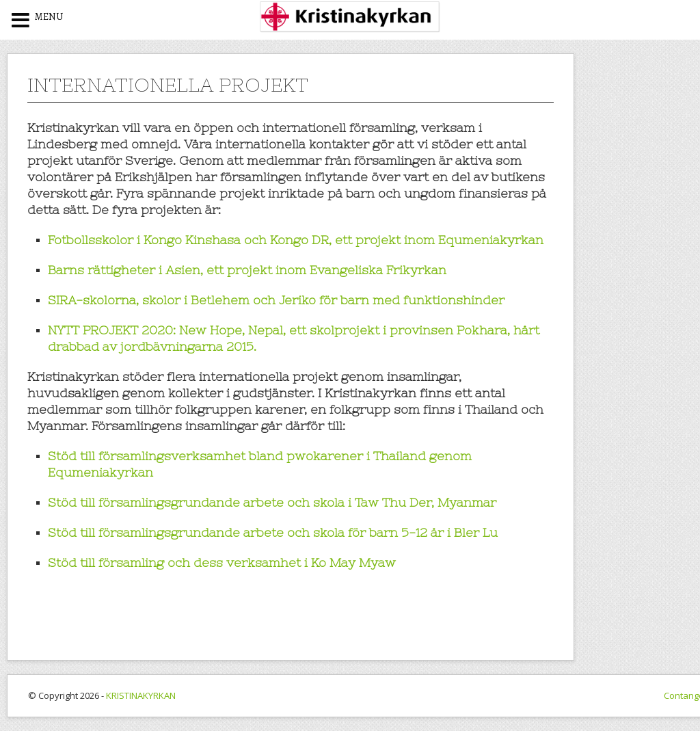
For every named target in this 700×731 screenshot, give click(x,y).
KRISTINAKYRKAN (141, 695)
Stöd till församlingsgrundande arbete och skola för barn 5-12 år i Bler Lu (273, 532)
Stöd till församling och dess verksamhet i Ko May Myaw (222, 562)
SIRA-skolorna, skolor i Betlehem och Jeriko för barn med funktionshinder (276, 300)
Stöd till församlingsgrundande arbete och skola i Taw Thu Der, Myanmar (272, 502)
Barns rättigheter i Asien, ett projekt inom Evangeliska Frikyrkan (247, 270)
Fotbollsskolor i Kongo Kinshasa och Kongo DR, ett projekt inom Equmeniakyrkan (296, 240)
